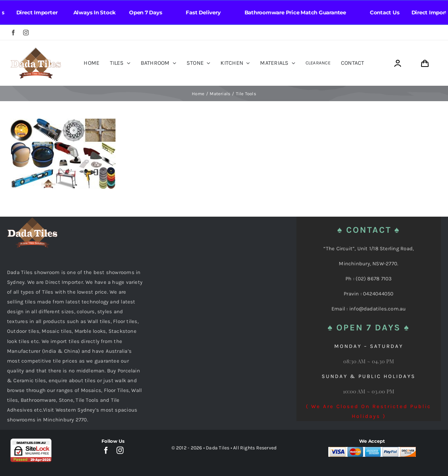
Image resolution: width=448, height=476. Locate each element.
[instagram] (26, 33)
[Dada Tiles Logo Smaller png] (36, 50)
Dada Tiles (218, 448)
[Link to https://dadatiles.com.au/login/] (397, 64)
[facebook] (13, 33)
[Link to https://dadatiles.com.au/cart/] (425, 64)
